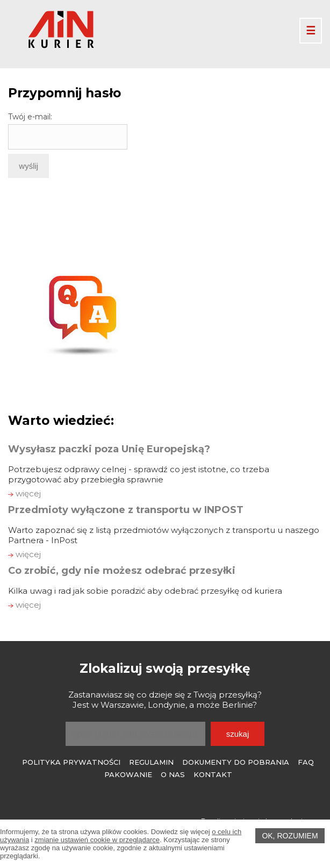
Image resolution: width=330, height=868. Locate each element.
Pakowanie (128, 774)
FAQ (306, 762)
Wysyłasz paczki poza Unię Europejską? (109, 449)
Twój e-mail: (30, 117)
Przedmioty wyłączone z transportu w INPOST (126, 510)
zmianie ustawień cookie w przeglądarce (97, 840)
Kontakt (213, 774)
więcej (24, 493)
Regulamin (151, 762)
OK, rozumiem (290, 836)
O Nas (173, 774)
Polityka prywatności (71, 762)
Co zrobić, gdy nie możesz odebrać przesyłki (122, 571)
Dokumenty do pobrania (236, 762)
